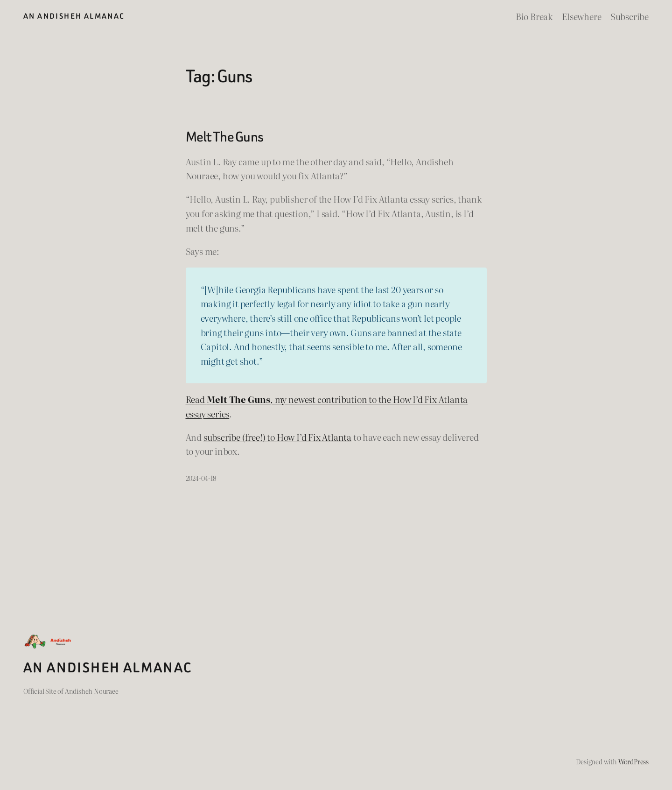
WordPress (633, 761)
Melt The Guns (225, 137)
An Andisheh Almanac (74, 16)
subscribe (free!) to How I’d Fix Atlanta (277, 437)
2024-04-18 (201, 478)
